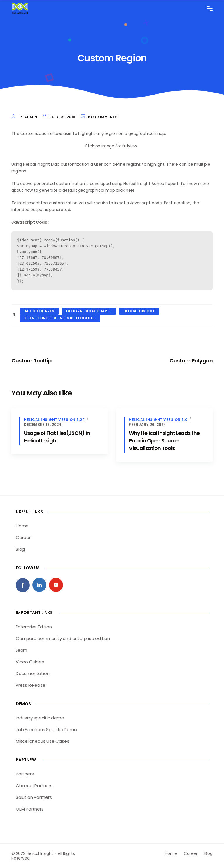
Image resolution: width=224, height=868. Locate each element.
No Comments (103, 117)
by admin (28, 117)
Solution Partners (34, 797)
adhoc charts (39, 311)
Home (22, 526)
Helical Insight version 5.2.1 (54, 420)
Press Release (30, 685)
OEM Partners (30, 809)
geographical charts (89, 311)
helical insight (139, 311)
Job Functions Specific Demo (46, 730)
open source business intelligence (60, 318)
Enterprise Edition (34, 627)
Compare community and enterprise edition (63, 638)
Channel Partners (34, 786)
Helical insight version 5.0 (158, 420)
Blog (20, 549)
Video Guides (30, 662)
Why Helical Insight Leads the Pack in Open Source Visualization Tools (164, 441)
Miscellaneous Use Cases (42, 741)
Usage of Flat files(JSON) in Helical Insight (57, 437)
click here (125, 190)
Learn (21, 650)
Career (23, 537)
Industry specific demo (40, 718)
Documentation (33, 673)
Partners (25, 774)
